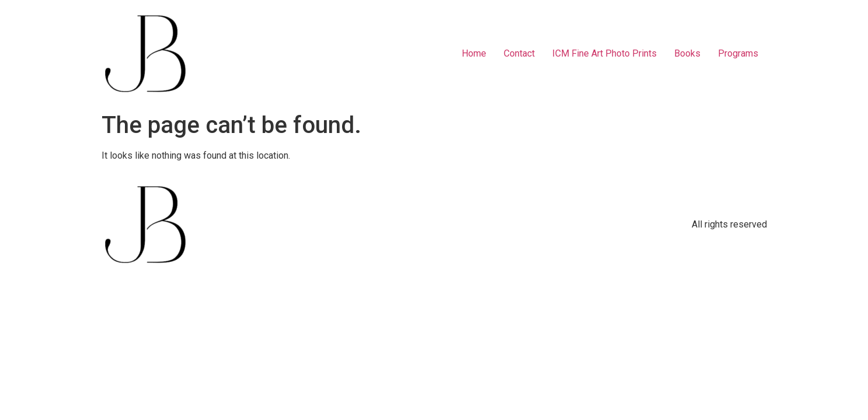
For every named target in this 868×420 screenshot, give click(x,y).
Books (687, 53)
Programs (738, 53)
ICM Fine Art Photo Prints (604, 53)
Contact (519, 53)
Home (474, 53)
